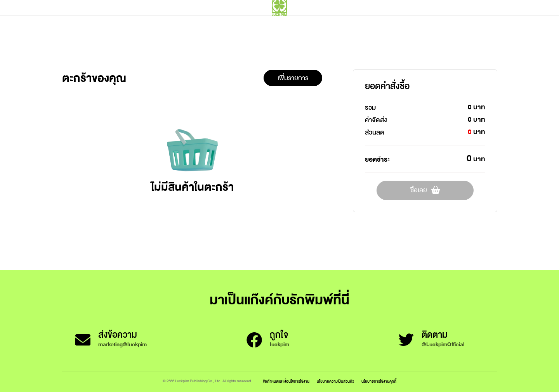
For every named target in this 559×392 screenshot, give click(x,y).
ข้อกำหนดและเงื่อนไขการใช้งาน (286, 381)
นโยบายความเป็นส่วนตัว (335, 381)
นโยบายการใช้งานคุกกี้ (379, 381)
